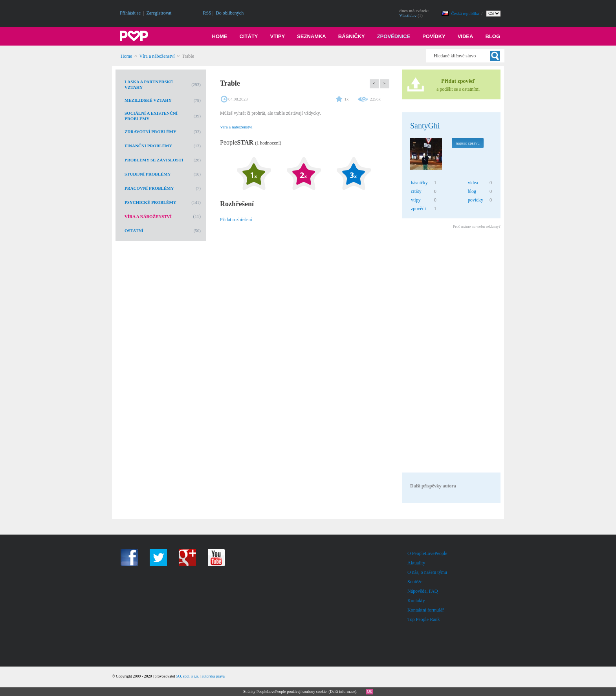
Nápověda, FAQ (423, 591)
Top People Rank (423, 619)
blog (472, 191)
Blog (493, 36)
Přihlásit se (130, 13)
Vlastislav (408, 15)
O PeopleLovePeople (427, 553)
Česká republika (466, 13)
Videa (466, 36)
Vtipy (278, 36)
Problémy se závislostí (154, 160)
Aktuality (416, 563)
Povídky (434, 36)
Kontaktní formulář (426, 610)
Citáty (249, 36)
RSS (207, 13)
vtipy (416, 200)
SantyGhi (425, 126)
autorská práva (213, 676)
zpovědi (418, 209)
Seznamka (312, 36)
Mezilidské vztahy (148, 100)
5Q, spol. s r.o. (187, 676)
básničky (419, 183)
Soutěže (415, 582)
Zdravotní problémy (150, 132)
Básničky (352, 36)
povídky (476, 200)
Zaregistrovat (159, 13)
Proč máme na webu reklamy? (477, 226)
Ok (369, 691)
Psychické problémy (150, 202)
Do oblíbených (230, 13)
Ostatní (134, 231)
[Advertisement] (451, 352)
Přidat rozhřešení (236, 220)
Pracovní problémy (149, 188)
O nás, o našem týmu (427, 572)
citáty (416, 191)
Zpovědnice (394, 36)
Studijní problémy (148, 174)
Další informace (343, 691)
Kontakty (416, 601)
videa (473, 183)
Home (220, 36)
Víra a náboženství (157, 56)
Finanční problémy (148, 146)
